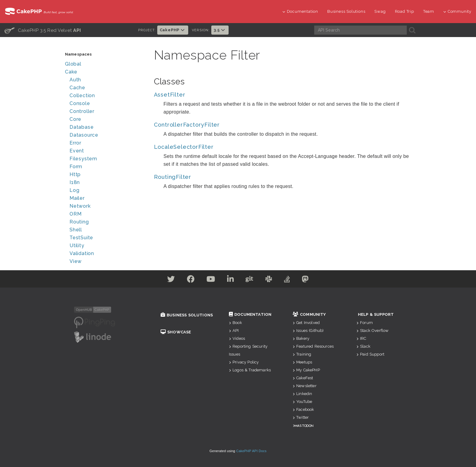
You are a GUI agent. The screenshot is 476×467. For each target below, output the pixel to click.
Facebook (303, 409)
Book (235, 323)
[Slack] (270, 280)
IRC (361, 338)
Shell (76, 230)
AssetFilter (170, 95)
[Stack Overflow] (289, 280)
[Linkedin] (230, 280)
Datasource (84, 135)
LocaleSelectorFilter (184, 147)
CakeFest (303, 378)
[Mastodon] (307, 280)
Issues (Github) (308, 331)
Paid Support (370, 354)
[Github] (250, 280)
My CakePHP (306, 370)
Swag (380, 11)
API (234, 331)
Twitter (301, 417)
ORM (75, 214)
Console (80, 103)
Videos (237, 338)
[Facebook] (189, 280)
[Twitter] (169, 280)
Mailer (77, 198)
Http (75, 174)
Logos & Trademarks (250, 370)
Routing (79, 222)
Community (457, 11)
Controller (82, 111)
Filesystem (83, 159)
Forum (365, 323)
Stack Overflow (372, 331)
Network (80, 206)
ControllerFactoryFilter (187, 125)
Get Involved (306, 323)
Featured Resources (313, 346)
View (76, 261)
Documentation (300, 11)
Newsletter (305, 386)
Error (75, 143)
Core (75, 119)
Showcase (176, 332)
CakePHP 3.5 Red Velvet (43, 30)
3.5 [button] (220, 30)
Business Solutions (346, 11)
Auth (75, 80)
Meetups (302, 362)
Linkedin (302, 394)
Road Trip (405, 11)
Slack (363, 346)
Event (77, 151)
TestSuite (81, 238)
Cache (77, 88)
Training (302, 354)
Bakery (301, 338)
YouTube (302, 402)
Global (73, 64)
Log (74, 190)
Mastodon (304, 426)
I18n (75, 182)
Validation (82, 253)
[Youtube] (210, 280)
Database (82, 127)
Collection (82, 95)
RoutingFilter (173, 177)
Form (76, 167)
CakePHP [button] (173, 30)
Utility (77, 245)
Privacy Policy (244, 362)
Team (429, 11)
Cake (71, 72)
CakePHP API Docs (251, 451)
